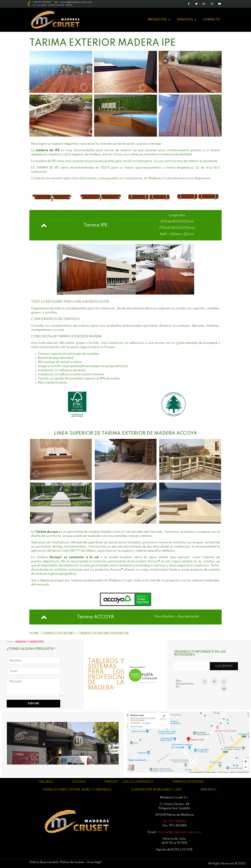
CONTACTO (211, 20)
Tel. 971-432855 (174, 821)
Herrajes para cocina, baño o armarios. (78, 790)
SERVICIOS (186, 20)
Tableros (46, 782)
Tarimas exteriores (188, 782)
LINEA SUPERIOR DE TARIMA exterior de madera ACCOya (125, 433)
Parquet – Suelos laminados (129, 782)
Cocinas (79, 782)
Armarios (209, 790)
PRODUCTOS (159, 20)
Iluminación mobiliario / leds (156, 790)
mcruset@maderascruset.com (179, 832)
